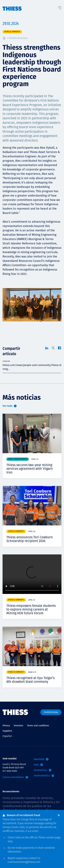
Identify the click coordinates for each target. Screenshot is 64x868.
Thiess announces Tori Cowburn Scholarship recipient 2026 (30, 539)
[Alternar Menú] (60, 7)
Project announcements (18, 459)
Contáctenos (51, 712)
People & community (12, 32)
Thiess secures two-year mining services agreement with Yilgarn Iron (30, 469)
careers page (53, 838)
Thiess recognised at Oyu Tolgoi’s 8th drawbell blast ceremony (30, 680)
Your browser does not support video (32, 574)
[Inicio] (12, 5)
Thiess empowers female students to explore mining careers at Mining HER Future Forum (31, 609)
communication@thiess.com (24, 862)
